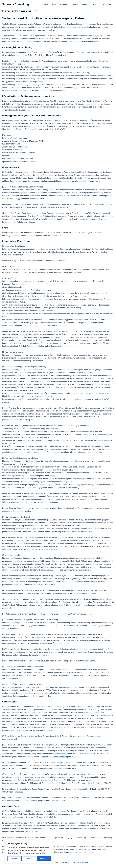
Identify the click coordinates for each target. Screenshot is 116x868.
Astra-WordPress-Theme (79, 862)
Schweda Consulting (16, 4)
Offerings (65, 4)
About (55, 4)
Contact (75, 4)
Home (47, 4)
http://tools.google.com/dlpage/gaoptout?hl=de (59, 757)
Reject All (29, 859)
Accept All (44, 859)
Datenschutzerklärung (91, 4)
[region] (29, 852)
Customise (15, 859)
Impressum (108, 4)
